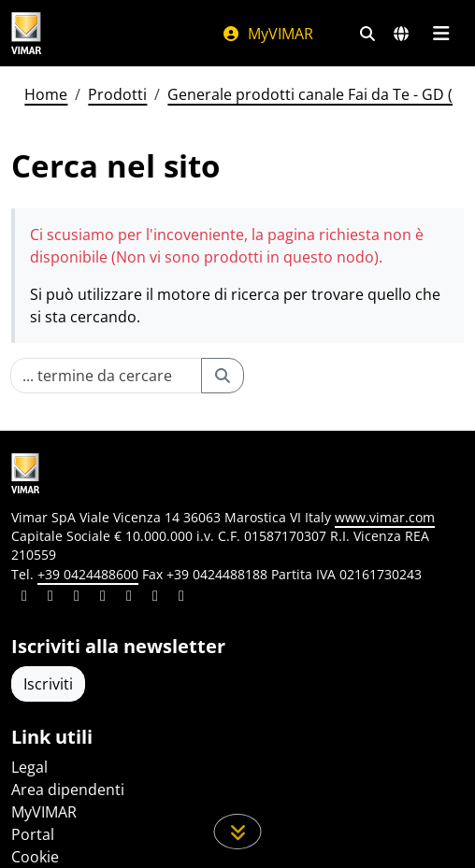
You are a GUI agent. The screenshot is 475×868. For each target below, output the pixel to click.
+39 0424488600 (88, 574)
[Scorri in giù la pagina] (238, 832)
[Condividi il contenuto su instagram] (103, 598)
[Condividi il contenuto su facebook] (50, 598)
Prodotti (117, 94)
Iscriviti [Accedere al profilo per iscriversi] (48, 684)
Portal (33, 834)
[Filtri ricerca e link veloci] (367, 34)
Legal (29, 767)
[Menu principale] (441, 34)
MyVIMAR (267, 34)
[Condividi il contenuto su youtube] (129, 598)
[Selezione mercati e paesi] (401, 34)
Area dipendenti (68, 790)
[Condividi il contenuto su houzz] (155, 598)
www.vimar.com (385, 517)
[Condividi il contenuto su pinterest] (77, 598)
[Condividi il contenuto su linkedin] (24, 598)
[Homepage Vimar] (26, 33)
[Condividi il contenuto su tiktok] (181, 598)
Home (46, 94)
